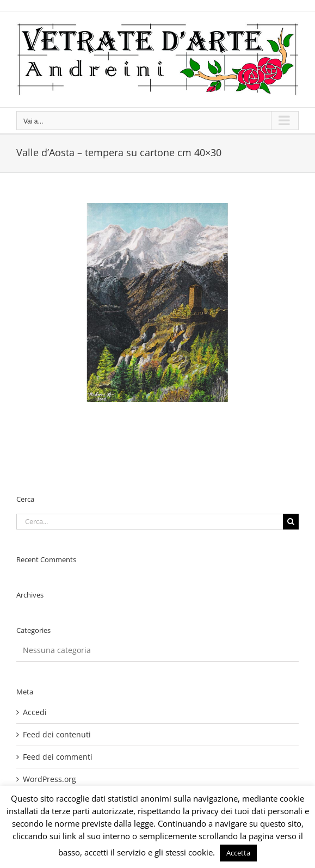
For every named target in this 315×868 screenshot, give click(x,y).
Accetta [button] (238, 853)
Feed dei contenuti (57, 734)
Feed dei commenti (58, 757)
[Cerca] (291, 522)
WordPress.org (50, 779)
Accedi (35, 712)
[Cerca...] (150, 522)
